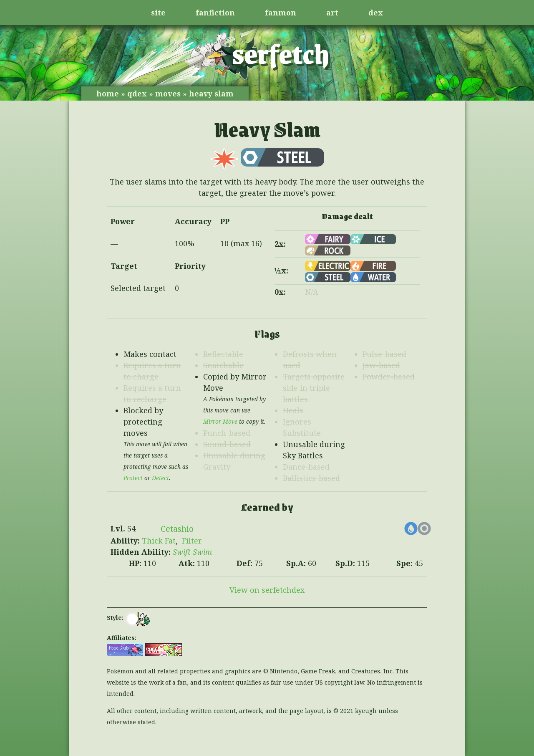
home (108, 94)
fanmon (281, 13)
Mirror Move (220, 422)
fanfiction (215, 13)
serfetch (281, 53)
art (332, 13)
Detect (160, 478)
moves (168, 94)
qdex (137, 94)
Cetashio (177, 529)
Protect (133, 478)
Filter (192, 541)
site (158, 13)
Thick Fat (159, 541)
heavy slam (211, 94)
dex (376, 13)
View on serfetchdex (267, 590)
